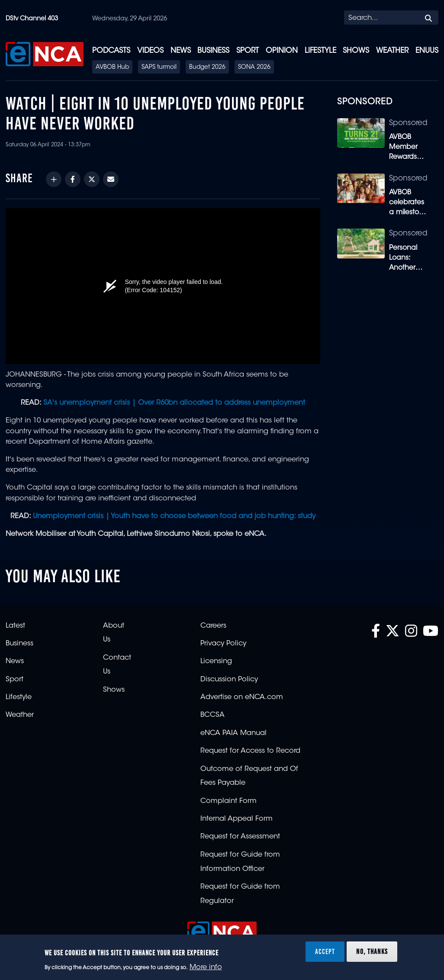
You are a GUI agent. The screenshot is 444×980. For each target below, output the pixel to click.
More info (206, 967)
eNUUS (427, 51)
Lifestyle (320, 51)
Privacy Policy (223, 644)
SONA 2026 (254, 68)
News (181, 51)
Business (213, 51)
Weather (392, 51)
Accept (325, 951)
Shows (356, 51)
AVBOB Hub (112, 68)
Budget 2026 (207, 68)
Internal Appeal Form (236, 819)
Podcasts (111, 51)
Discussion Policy (229, 680)
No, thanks (372, 951)
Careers (213, 626)
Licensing (216, 661)
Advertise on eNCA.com (242, 697)
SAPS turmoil (159, 68)
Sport (248, 51)
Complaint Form (228, 801)
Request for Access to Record (250, 751)
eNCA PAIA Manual (233, 733)
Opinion (282, 51)
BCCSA (212, 715)
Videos (150, 51)
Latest (15, 626)
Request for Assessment (240, 837)
